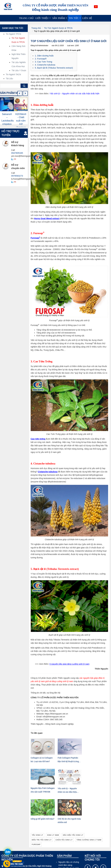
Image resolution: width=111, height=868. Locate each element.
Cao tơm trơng (38, 438)
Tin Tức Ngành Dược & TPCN (57, 28)
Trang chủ (26, 18)
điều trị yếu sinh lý (42, 809)
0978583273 (17, 176)
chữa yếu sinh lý (64, 809)
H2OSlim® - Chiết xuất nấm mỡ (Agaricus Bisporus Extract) (21, 124)
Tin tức (75, 19)
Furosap (35, 237)
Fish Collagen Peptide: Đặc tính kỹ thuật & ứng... (59, 756)
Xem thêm (30, 864)
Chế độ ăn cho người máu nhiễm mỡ (59, 787)
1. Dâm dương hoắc (44, 56)
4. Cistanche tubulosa (45, 64)
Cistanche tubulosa (47, 471)
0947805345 (17, 153)
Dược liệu (63, 851)
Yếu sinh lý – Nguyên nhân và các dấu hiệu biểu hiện (73, 93)
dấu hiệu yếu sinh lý (73, 804)
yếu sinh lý (37, 804)
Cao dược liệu (65, 848)
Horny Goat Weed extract (46, 218)
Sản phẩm (60, 19)
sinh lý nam (53, 804)
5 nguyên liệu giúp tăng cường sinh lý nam (69, 663)
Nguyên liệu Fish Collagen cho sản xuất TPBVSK (79, 756)
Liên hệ (87, 18)
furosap (36, 813)
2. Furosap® (40, 58)
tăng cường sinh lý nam (89, 809)
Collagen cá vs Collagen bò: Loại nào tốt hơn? (39, 756)
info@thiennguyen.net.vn (23, 843)
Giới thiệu (43, 19)
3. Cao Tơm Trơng (43, 61)
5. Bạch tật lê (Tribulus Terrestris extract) (53, 67)
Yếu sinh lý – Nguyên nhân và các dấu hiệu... (98, 756)
